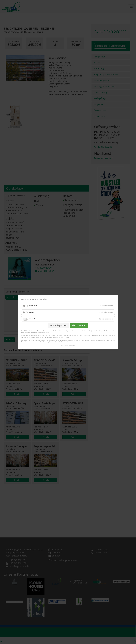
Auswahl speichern (59, 325)
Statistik (31, 312)
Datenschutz (65, 345)
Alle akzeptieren (79, 325)
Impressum (72, 345)
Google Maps (33, 306)
